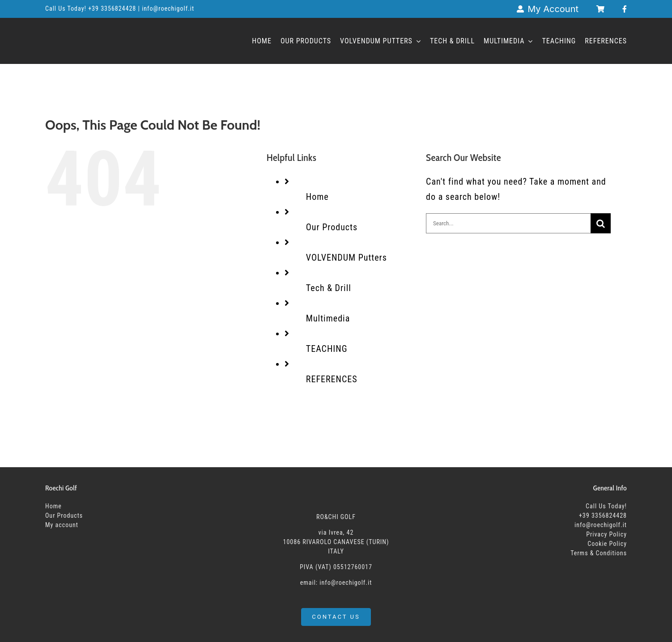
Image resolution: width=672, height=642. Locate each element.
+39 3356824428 (113, 8)
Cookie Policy (607, 544)
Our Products (332, 227)
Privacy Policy (606, 534)
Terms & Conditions (599, 553)
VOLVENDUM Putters (347, 258)
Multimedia (328, 318)
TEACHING (327, 349)
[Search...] (508, 223)
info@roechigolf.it (601, 525)
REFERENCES (332, 379)
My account (62, 525)
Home (317, 197)
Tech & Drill (329, 288)
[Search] (601, 223)
